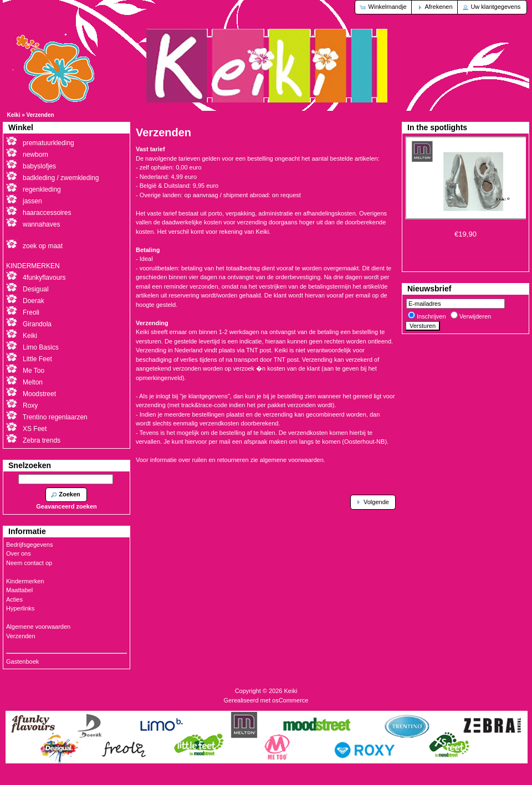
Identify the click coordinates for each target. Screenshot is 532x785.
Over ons (19, 553)
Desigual (36, 289)
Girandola (37, 324)
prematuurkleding (48, 143)
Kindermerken (25, 581)
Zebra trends (42, 440)
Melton (33, 382)
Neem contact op (29, 563)
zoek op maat (43, 246)
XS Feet (35, 429)
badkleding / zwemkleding (61, 178)
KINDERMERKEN (33, 266)
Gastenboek (22, 661)
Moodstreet (39, 394)
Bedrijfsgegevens (29, 545)
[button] (384, 7)
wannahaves (41, 224)
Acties (14, 599)
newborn (35, 155)
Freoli (31, 312)
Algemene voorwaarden (38, 627)
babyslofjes (39, 166)
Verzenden (40, 115)
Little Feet (37, 359)
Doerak (34, 301)
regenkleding (42, 189)
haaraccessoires (47, 213)
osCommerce (290, 700)
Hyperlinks (20, 608)
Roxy (30, 406)
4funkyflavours (44, 278)
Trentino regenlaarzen (55, 417)
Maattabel (19, 590)
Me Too (34, 371)
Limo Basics (41, 347)
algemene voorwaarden (292, 460)
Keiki (14, 115)
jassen (32, 201)
